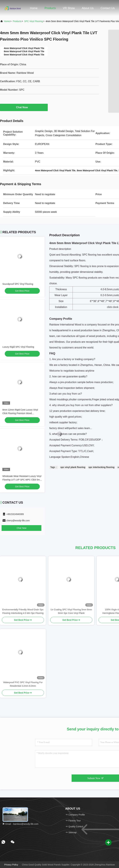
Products (50, 8)
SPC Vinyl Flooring (33, 21)
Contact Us (108, 8)
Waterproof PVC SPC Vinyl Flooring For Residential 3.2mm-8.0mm (23, 684)
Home (34, 8)
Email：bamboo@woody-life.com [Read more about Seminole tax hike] (20, 824)
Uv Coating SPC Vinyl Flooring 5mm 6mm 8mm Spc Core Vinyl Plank (71, 611)
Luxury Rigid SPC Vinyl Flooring (18, 347)
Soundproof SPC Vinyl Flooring (18, 284)
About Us (88, 8)
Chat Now (24, 107)
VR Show (69, 8)
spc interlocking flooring (101, 467)
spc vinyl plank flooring (73, 467)
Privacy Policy (11, 865)
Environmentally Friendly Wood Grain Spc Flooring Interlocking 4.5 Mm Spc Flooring (23, 611)
